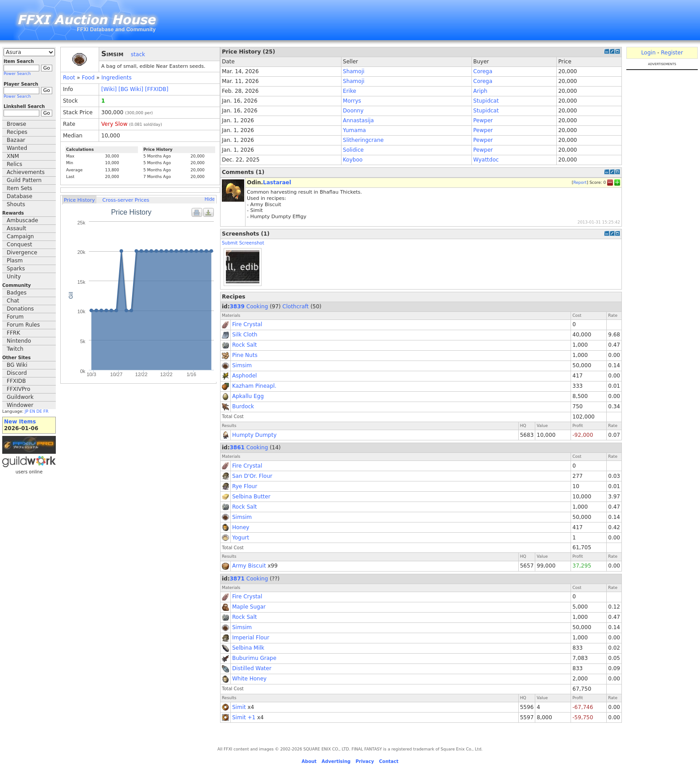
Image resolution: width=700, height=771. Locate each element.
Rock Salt (245, 345)
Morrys (352, 101)
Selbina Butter (251, 497)
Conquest (19, 245)
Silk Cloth (245, 335)
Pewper (483, 120)
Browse (17, 124)
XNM (13, 156)
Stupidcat (486, 101)
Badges (17, 293)
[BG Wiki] (131, 89)
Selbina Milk (248, 648)
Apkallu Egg (248, 396)
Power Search (17, 74)
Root (69, 78)
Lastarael (277, 182)
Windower (20, 405)
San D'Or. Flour (252, 476)
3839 (237, 307)
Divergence (22, 253)
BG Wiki (17, 365)
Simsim (242, 365)
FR (46, 411)
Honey (241, 527)
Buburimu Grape (254, 658)
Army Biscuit (249, 566)
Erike (350, 91)
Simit (239, 707)
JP (26, 411)
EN (32, 411)
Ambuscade (22, 220)
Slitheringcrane (363, 140)
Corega (483, 71)
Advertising (336, 761)
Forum (15, 317)
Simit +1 (244, 717)
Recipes (17, 132)
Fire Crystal (247, 324)
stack (138, 54)
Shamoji (354, 71)
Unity (14, 277)
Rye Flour (245, 486)
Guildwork (20, 397)
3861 (237, 448)
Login (648, 53)
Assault (17, 228)
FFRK (13, 333)
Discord (17, 373)
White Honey (249, 679)
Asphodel (244, 376)
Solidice (353, 150)
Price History (79, 200)
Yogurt (241, 538)
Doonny (353, 111)
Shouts (16, 204)
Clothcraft (296, 307)
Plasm (15, 261)
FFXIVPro (19, 389)
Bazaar (16, 140)
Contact (389, 761)
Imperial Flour (251, 638)
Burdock (243, 406)
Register (672, 53)
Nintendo (19, 341)
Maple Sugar (249, 607)
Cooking (257, 307)
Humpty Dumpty (254, 435)
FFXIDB (16, 381)
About (309, 761)
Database (19, 196)
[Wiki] (109, 89)
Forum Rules (23, 325)
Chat (13, 301)
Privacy (365, 761)
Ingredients (117, 78)
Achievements (26, 172)
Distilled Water (252, 668)
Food (88, 78)
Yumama (354, 130)
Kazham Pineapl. (254, 386)
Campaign (20, 236)
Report (580, 182)
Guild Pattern (24, 180)
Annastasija (358, 120)
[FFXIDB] (157, 89)
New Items (20, 422)
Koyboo (353, 160)
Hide (210, 199)
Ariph (480, 91)
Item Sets (19, 188)
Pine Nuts (245, 355)
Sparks (16, 269)
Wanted (17, 148)
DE (40, 411)
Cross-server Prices (126, 200)
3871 (237, 579)
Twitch (15, 349)
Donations (20, 309)
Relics (15, 164)
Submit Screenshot (243, 243)
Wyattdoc (486, 160)
